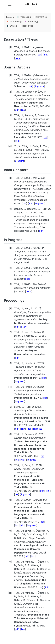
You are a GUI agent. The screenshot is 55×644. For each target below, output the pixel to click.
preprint (20, 161)
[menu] (10, 4)
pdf (39, 55)
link (46, 55)
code (18, 58)
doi (29, 429)
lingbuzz (39, 86)
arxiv (24, 327)
